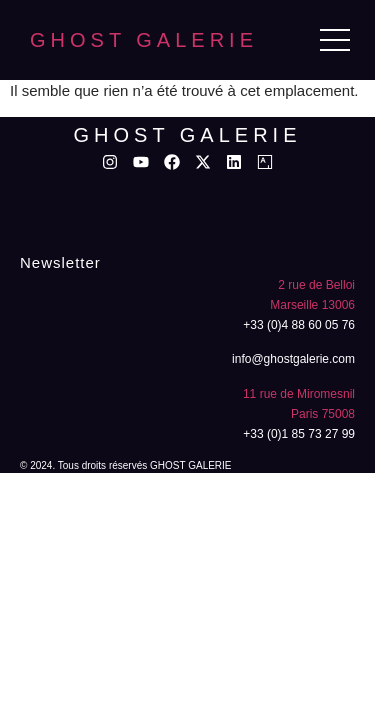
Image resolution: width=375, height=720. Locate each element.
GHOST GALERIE (144, 40)
